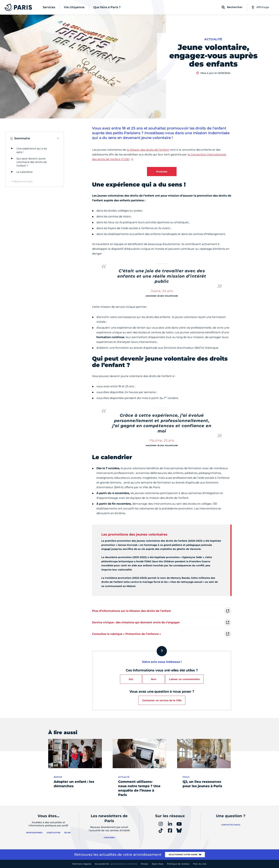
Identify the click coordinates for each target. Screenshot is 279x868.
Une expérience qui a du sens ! (32, 150)
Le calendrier (25, 172)
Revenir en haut (23, 181)
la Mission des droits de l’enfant (148, 150)
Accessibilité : (116, 864)
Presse (145, 864)
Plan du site (200, 864)
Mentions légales (82, 864)
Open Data (158, 864)
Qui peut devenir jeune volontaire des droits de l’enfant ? (31, 162)
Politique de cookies (178, 864)
